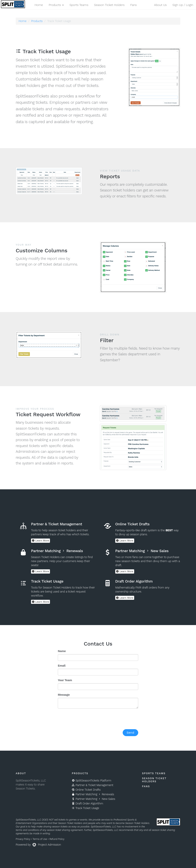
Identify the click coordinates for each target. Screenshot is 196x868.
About (21, 773)
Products (37, 21)
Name (62, 651)
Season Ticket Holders (109, 5)
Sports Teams (79, 5)
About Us (160, 5)
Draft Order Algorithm (87, 803)
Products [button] (56, 5)
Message (64, 695)
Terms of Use (40, 839)
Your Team (65, 680)
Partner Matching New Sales (93, 799)
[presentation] (87, 719)
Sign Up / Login (183, 5)
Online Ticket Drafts (86, 790)
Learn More (40, 541)
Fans (133, 5)
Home (39, 5)
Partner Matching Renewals (93, 794)
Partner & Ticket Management (92, 785)
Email (62, 666)
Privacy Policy (23, 839)
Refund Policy (57, 839)
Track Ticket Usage (85, 808)
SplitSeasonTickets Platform (91, 781)
